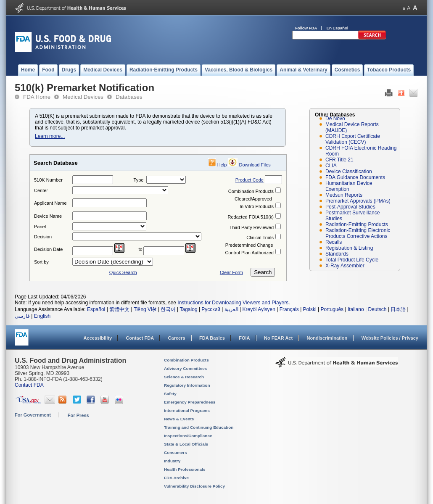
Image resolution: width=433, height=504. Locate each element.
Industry (172, 461)
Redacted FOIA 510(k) (251, 217)
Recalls (334, 242)
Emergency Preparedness (190, 402)
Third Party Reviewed (252, 227)
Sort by (41, 262)
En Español (338, 28)
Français (289, 309)
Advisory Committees (185, 368)
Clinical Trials (260, 237)
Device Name (48, 216)
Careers (177, 338)
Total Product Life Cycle (352, 260)
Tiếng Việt (145, 309)
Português (332, 309)
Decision (43, 237)
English (42, 316)
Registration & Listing (349, 248)
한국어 (168, 309)
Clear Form (231, 272)
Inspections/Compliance (188, 436)
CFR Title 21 (339, 160)
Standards (337, 254)
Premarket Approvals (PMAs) (358, 201)
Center (41, 190)
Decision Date (48, 249)
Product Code (250, 180)
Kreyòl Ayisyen (259, 309)
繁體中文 (119, 309)
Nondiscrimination (327, 338)
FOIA (244, 338)
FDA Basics (212, 338)
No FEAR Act (278, 338)
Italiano (356, 309)
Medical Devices (83, 97)
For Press (78, 415)
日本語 (398, 309)
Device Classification (349, 172)
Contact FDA (140, 338)
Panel (40, 227)
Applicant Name (50, 203)
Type (139, 180)
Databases (129, 97)
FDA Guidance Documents (355, 177)
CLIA (331, 166)
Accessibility (98, 338)
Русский (211, 309)
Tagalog (189, 309)
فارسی (22, 316)
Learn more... (50, 136)
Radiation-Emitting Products (357, 224)
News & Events (179, 419)
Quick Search (123, 272)
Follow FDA (306, 28)
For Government (33, 415)
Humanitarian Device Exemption (349, 186)
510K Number (48, 180)
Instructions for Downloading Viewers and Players (233, 303)
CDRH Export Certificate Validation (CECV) (353, 139)
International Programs (187, 410)
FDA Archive (176, 478)
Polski (310, 309)
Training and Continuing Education (199, 427)
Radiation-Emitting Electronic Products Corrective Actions (358, 233)
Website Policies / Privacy (390, 338)
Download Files (255, 165)
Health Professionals (185, 469)
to (141, 249)
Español (96, 309)
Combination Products (251, 191)
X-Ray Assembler (345, 266)
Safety (170, 394)
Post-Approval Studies (350, 207)
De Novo (335, 119)
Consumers (176, 453)
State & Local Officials (186, 444)
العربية (231, 309)
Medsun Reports (344, 195)
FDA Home (37, 97)
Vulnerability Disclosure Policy (194, 486)
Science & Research (184, 377)
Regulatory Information (187, 385)
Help (222, 165)
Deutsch (377, 309)
